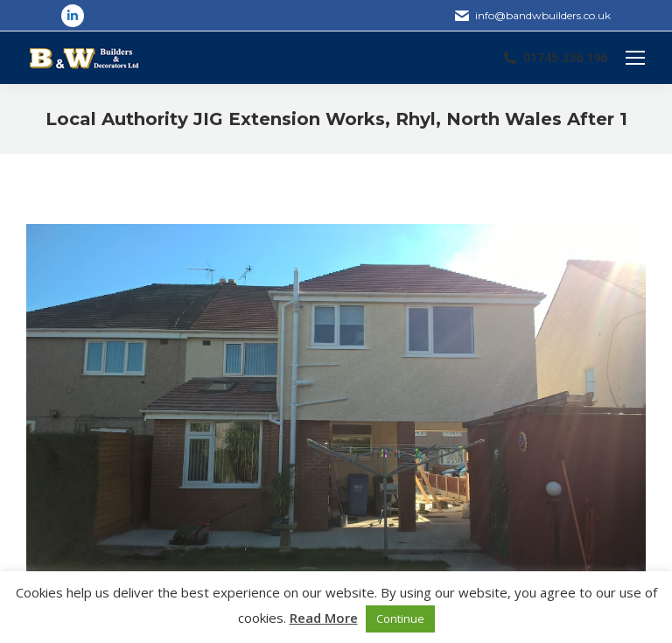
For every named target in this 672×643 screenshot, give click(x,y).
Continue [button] (400, 619)
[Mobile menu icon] (635, 58)
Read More (324, 618)
